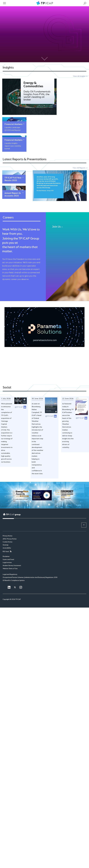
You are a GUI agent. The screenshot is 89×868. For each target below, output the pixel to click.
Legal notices (7, 525)
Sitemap (6, 508)
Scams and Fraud (8, 522)
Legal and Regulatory (10, 537)
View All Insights (79, 76)
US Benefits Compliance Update (14, 543)
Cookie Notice (8, 505)
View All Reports (79, 131)
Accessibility (7, 511)
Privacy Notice (8, 499)
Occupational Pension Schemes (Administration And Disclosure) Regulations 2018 (30, 540)
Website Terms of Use (10, 531)
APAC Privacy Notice (10, 502)
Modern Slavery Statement (12, 528)
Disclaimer (6, 519)
